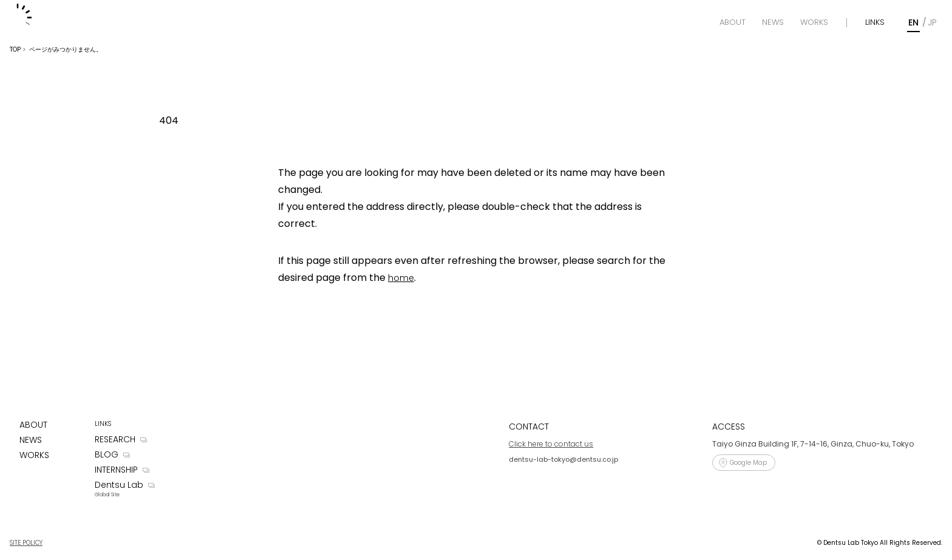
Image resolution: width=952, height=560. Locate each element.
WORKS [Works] (34, 455)
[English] (913, 23)
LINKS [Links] (875, 22)
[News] (773, 22)
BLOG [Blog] (107, 454)
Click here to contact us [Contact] (551, 444)
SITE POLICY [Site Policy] (26, 543)
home (401, 278)
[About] (733, 22)
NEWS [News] (31, 440)
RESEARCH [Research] (115, 439)
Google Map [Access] (748, 463)
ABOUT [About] (33, 425)
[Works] (814, 22)
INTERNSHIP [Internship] (116, 470)
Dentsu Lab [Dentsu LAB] (119, 485)
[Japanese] (932, 23)
